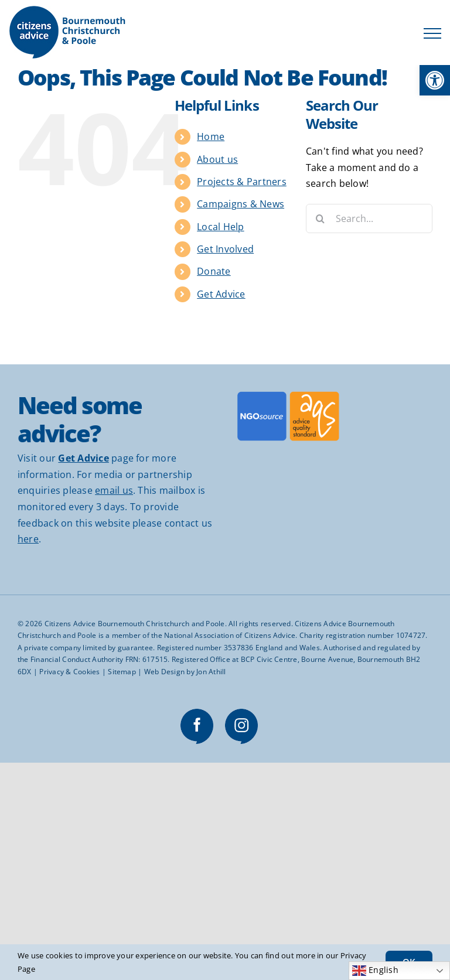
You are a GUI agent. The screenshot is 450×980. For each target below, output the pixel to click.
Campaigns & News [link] (241, 204)
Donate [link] (214, 271)
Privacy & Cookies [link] (69, 672)
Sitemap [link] (122, 672)
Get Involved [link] (225, 249)
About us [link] (217, 159)
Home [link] (211, 136)
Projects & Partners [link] (242, 182)
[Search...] (369, 218)
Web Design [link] (164, 672)
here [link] (28, 539)
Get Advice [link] (221, 294)
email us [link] (114, 490)
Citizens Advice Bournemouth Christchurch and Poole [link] (135, 624)
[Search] (321, 218)
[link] (435, 80)
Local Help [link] (220, 227)
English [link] (375, 971)
